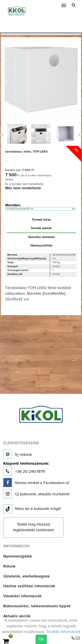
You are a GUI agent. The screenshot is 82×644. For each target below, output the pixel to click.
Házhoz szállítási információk (29, 586)
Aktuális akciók (17, 616)
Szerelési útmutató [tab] (41, 237)
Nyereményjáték (18, 556)
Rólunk (9, 566)
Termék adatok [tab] (41, 228)
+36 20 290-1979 (26, 469)
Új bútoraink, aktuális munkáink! (36, 494)
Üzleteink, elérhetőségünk (27, 576)
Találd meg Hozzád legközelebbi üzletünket (34, 527)
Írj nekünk (18, 454)
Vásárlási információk (22, 596)
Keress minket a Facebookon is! (36, 483)
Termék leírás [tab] (41, 220)
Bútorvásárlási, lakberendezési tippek (37, 606)
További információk (63, 632)
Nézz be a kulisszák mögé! (32, 509)
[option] (17, 134)
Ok (41, 639)
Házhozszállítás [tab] (41, 246)
